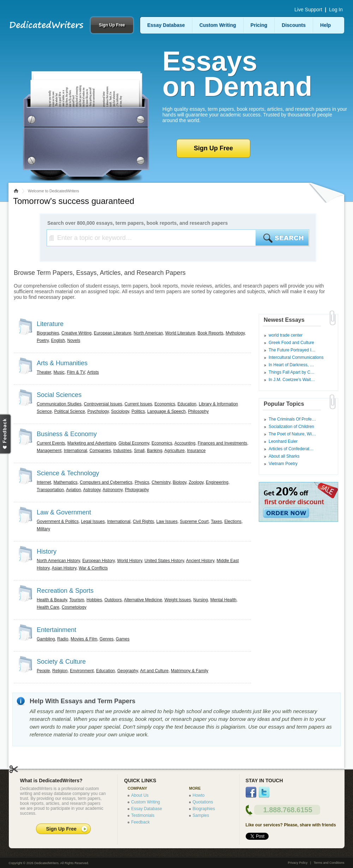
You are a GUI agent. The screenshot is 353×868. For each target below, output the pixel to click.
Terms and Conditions (329, 863)
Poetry (43, 340)
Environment (82, 671)
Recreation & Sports (65, 591)
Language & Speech (166, 411)
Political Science (69, 411)
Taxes (216, 522)
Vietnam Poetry (283, 464)
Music (59, 372)
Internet (44, 482)
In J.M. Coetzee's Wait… (292, 380)
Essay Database (166, 25)
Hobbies (94, 600)
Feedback (141, 822)
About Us (140, 795)
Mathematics (65, 482)
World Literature (180, 333)
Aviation (73, 490)
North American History (58, 561)
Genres (106, 639)
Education (187, 404)
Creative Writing (76, 333)
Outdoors (113, 600)
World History (130, 561)
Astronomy (113, 490)
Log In (336, 10)
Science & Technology (68, 473)
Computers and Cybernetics (106, 482)
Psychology (98, 411)
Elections (233, 522)
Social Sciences (59, 395)
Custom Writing (218, 25)
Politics (138, 411)
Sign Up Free (112, 25)
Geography (127, 671)
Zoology (196, 482)
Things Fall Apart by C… (292, 372)
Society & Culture (61, 662)
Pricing (259, 25)
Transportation (50, 490)
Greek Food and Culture (291, 343)
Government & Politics (58, 522)
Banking (154, 451)
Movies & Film (84, 639)
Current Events (51, 443)
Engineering (217, 482)
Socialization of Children (291, 427)
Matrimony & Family (190, 671)
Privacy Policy (298, 863)
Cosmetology (74, 607)
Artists (93, 372)
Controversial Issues (103, 404)
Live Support (308, 10)
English (58, 340)
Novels (74, 340)
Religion (60, 671)
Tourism (77, 600)
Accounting (185, 443)
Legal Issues (93, 522)
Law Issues (167, 522)
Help (325, 25)
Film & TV (76, 372)
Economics (165, 404)
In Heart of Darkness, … (291, 365)
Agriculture (175, 451)
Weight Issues (178, 600)
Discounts (294, 25)
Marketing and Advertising (92, 443)
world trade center (286, 335)
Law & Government (64, 512)
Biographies (48, 333)
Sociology (120, 411)
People (43, 671)
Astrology (92, 490)
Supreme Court (194, 522)
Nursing (201, 600)
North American (148, 333)
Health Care (48, 607)
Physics (142, 482)
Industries (122, 451)
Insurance (196, 451)
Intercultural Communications (296, 357)
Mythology (235, 333)
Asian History (64, 568)
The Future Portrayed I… (292, 350)
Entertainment (56, 630)
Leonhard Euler (283, 441)
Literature (50, 324)
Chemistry (161, 482)
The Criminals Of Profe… (292, 419)
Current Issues (138, 404)
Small (139, 451)
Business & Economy (67, 434)
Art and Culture (154, 671)
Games (123, 639)
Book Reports (211, 333)
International (76, 451)
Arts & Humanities (62, 363)
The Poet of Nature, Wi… (292, 434)
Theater (44, 372)
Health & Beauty (52, 600)
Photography (137, 490)
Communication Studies (59, 404)
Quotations (203, 802)
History (47, 551)
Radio (63, 639)
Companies (100, 451)
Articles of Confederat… (291, 449)
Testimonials (143, 815)
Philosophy (199, 411)
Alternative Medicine (143, 600)
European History (98, 561)
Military (43, 529)
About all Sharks (284, 456)
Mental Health (223, 600)
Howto (199, 795)
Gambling (46, 639)
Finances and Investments (222, 443)
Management (49, 451)
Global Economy (134, 443)
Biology (179, 482)
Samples (201, 815)
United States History (164, 561)
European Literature (113, 333)
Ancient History (200, 561)
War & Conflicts (93, 568)
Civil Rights (143, 522)
